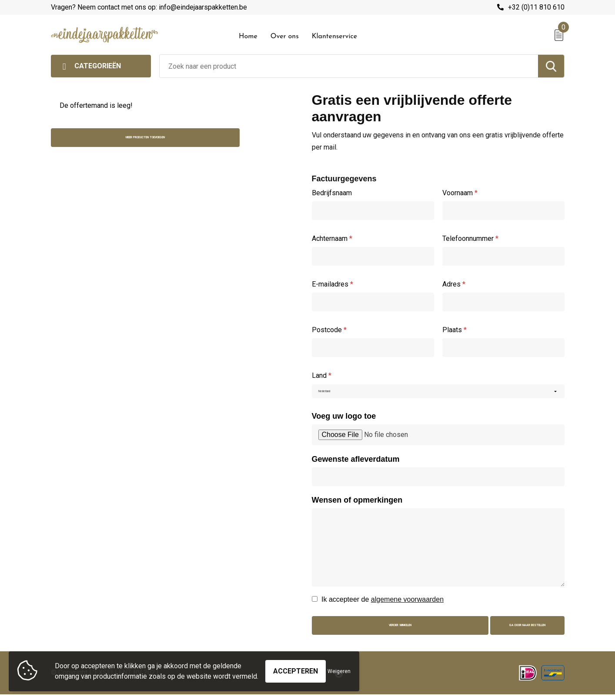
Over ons (285, 37)
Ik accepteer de (383, 604)
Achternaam (332, 238)
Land (322, 375)
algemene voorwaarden (407, 604)
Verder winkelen (378, 632)
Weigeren (339, 667)
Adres (454, 284)
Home (248, 37)
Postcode (329, 330)
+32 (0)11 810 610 (536, 7)
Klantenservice (335, 37)
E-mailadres (333, 284)
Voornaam (460, 193)
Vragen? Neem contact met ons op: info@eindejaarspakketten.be (149, 7)
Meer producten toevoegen (111, 143)
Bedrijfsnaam (332, 193)
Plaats (455, 330)
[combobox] (349, 66)
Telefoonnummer (470, 238)
